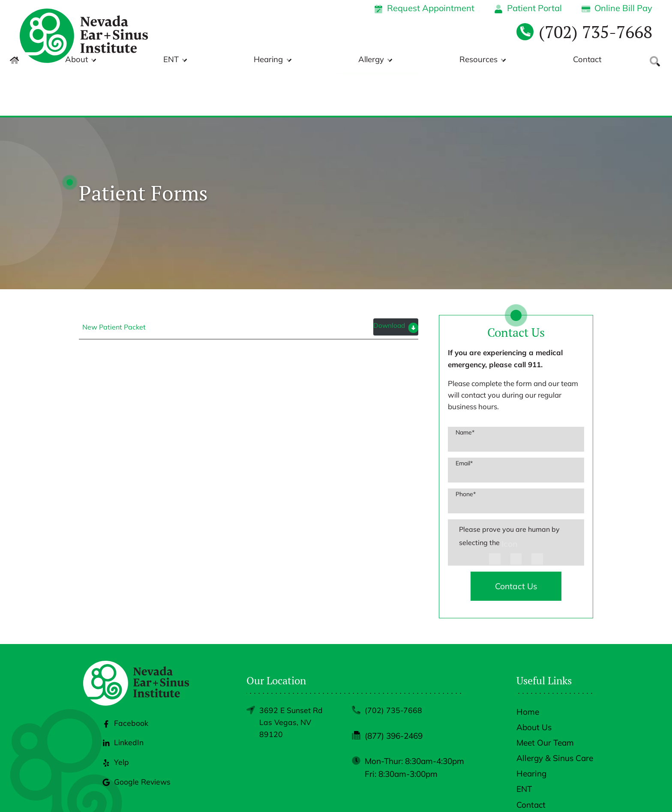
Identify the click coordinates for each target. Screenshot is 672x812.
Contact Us (516, 544)
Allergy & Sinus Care (555, 716)
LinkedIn (122, 716)
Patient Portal (528, 8)
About (241, 60)
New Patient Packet (114, 284)
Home (528, 670)
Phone (466, 451)
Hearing (366, 60)
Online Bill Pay (617, 8)
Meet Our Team (545, 701)
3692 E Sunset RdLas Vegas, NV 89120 (292, 682)
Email (464, 420)
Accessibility (538, 792)
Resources (511, 60)
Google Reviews (137, 755)
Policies (498, 792)
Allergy (436, 60)
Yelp (114, 735)
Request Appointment (424, 8)
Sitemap (579, 792)
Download (388, 283)
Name (465, 390)
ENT (301, 60)
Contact (587, 60)
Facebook (124, 696)
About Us (534, 686)
